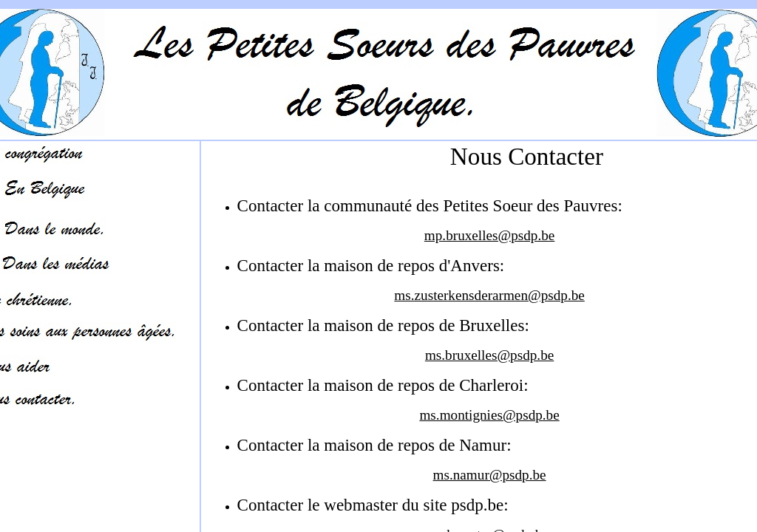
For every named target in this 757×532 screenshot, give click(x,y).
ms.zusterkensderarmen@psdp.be (489, 295)
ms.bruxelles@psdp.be (489, 355)
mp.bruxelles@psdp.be (489, 235)
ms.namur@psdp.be (490, 475)
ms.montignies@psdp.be (489, 415)
